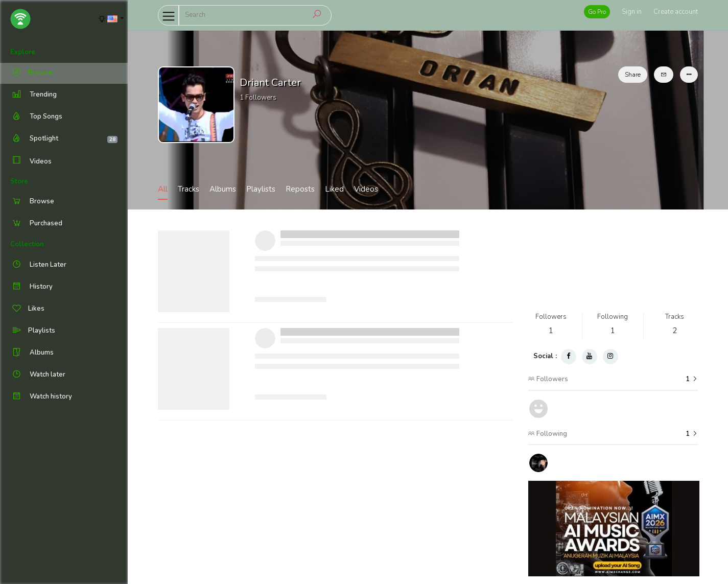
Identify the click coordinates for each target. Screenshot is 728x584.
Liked (334, 189)
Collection (27, 244)
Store (19, 181)
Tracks (189, 189)
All (163, 189)
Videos (31, 161)
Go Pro (597, 12)
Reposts (300, 189)
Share (633, 75)
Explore (23, 52)
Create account (676, 12)
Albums (223, 189)
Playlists (261, 189)
